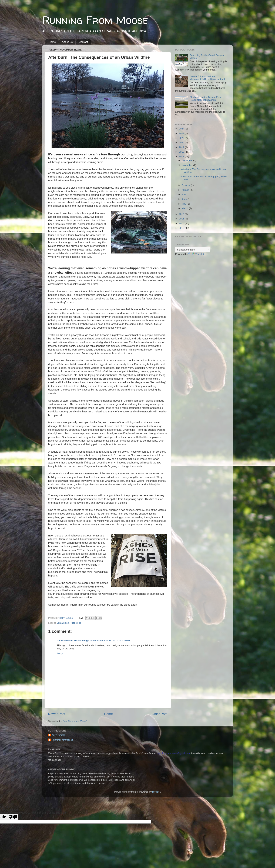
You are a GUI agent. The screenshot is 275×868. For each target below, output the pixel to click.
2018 (182, 152)
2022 (182, 138)
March (185, 208)
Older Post (160, 714)
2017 (182, 156)
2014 (182, 223)
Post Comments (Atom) (75, 721)
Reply (60, 653)
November (187, 165)
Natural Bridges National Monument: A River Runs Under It (207, 77)
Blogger (156, 792)
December (187, 160)
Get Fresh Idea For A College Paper (76, 641)
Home (52, 42)
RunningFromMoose (62, 740)
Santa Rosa (63, 623)
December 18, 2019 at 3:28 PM (114, 641)
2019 (182, 147)
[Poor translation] (13, 817)
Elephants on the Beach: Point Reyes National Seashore (206, 99)
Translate (197, 254)
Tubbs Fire (76, 623)
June (185, 199)
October (186, 185)
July (184, 194)
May (184, 204)
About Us (67, 42)
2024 (182, 129)
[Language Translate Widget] (193, 250)
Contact (83, 42)
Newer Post (57, 714)
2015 (182, 219)
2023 (182, 133)
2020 (182, 143)
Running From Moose (95, 20)
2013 (182, 228)
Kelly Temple (58, 735)
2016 (182, 214)
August (186, 190)
